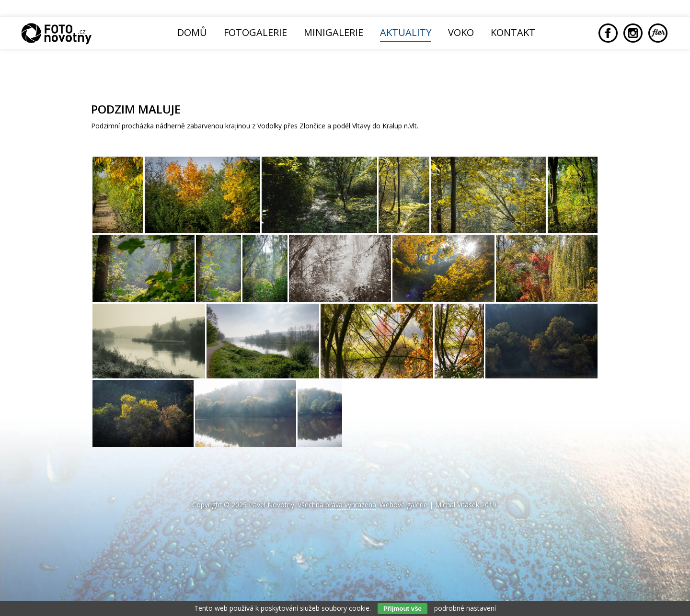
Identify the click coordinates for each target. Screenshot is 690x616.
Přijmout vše (402, 609)
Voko (461, 32)
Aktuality (406, 32)
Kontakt (513, 32)
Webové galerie (403, 505)
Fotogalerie (255, 32)
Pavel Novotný (271, 505)
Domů (192, 32)
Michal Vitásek (457, 505)
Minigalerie (333, 32)
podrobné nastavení (465, 608)
